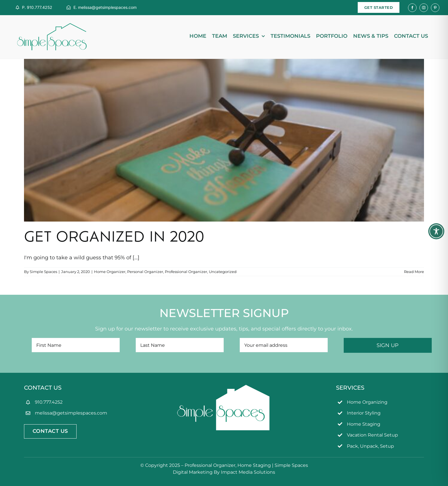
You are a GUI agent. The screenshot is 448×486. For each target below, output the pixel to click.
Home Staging (364, 424)
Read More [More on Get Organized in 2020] (414, 272)
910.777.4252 (49, 402)
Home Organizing (367, 402)
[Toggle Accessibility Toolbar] (436, 231)
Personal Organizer (145, 272)
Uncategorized (223, 272)
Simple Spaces (43, 272)
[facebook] (412, 8)
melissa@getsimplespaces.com (71, 413)
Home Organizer (110, 272)
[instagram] (424, 8)
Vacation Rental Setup (372, 435)
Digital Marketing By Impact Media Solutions (224, 472)
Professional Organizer (186, 272)
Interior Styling (364, 413)
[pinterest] (435, 8)
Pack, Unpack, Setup (370, 446)
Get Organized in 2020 (114, 238)
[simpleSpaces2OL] (52, 26)
